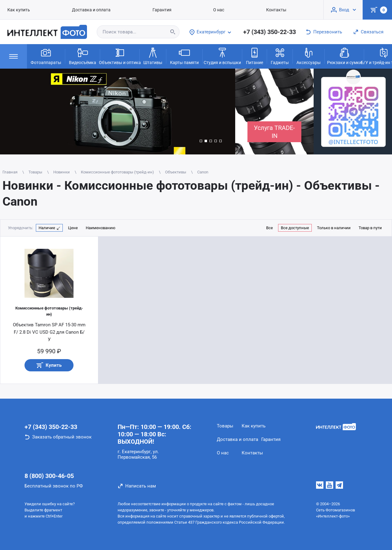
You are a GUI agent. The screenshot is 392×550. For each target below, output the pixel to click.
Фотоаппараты (46, 56)
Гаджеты (280, 56)
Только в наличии (334, 228)
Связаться (372, 32)
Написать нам (141, 486)
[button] (201, 141)
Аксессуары (309, 56)
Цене (73, 228)
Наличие (47, 228)
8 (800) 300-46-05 (49, 476)
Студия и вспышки (222, 56)
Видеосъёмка (83, 56)
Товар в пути (370, 228)
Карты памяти (184, 56)
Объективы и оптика (120, 56)
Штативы (153, 56)
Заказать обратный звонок (62, 437)
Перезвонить (328, 32)
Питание (254, 56)
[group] (118, 112)
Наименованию (101, 228)
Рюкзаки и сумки (344, 56)
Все (269, 228)
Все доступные (295, 228)
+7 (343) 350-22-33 (269, 32)
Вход (344, 10)
